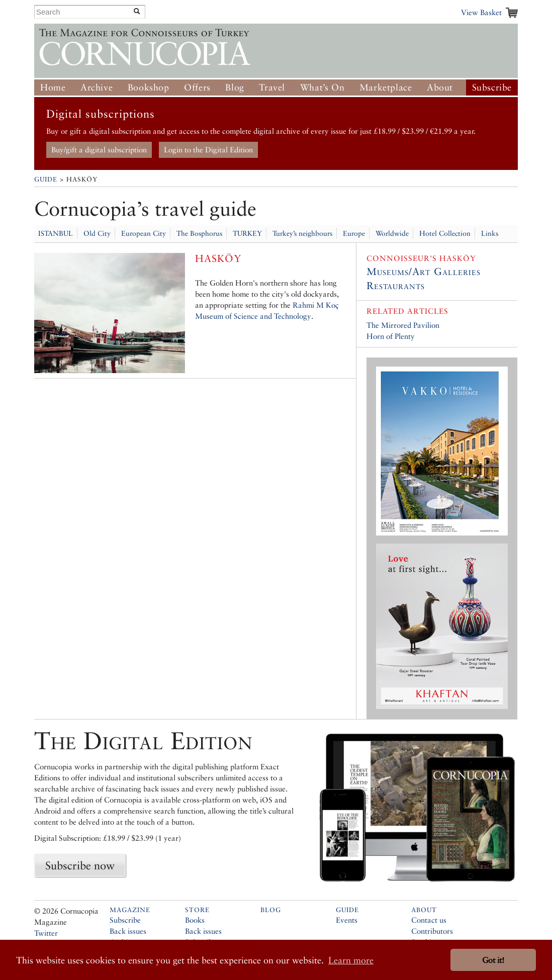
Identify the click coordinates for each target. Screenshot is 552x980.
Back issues (128, 931)
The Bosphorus (199, 233)
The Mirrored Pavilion (403, 325)
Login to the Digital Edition (208, 150)
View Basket (481, 12)
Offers (197, 87)
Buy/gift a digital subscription (99, 150)
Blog (235, 87)
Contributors (432, 931)
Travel (272, 87)
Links (490, 233)
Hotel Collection (445, 233)
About (440, 87)
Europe (354, 233)
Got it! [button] (493, 960)
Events (347, 920)
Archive (97, 87)
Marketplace (386, 87)
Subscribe (492, 87)
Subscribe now (80, 865)
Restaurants (396, 286)
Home (53, 87)
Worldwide (392, 233)
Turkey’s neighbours (302, 233)
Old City (97, 233)
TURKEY (247, 233)
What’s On (322, 87)
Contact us (429, 920)
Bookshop (149, 87)
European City (144, 233)
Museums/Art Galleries (424, 272)
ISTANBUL (56, 233)
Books (195, 920)
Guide (46, 179)
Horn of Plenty (391, 336)
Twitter (46, 933)
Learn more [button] (351, 960)
